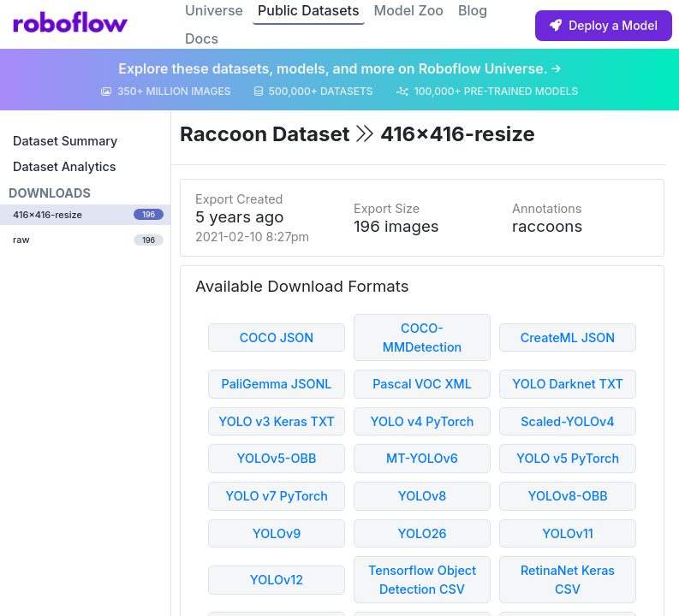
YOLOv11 (568, 533)
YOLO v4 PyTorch (423, 421)
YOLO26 (422, 533)
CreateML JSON (568, 338)
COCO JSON (277, 338)
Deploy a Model (604, 25)
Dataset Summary (65, 141)
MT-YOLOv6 (422, 458)
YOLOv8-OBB (567, 496)
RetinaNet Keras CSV (568, 580)
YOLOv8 (423, 496)
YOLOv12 (277, 580)
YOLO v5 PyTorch (568, 458)
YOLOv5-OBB (277, 458)
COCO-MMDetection (423, 338)
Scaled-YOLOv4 (567, 421)
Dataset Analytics (64, 166)
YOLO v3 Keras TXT (277, 421)
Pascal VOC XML (422, 384)
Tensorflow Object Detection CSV (422, 580)
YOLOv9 (277, 533)
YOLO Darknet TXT (568, 384)
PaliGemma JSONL (276, 384)
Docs (202, 38)
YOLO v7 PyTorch (277, 496)
